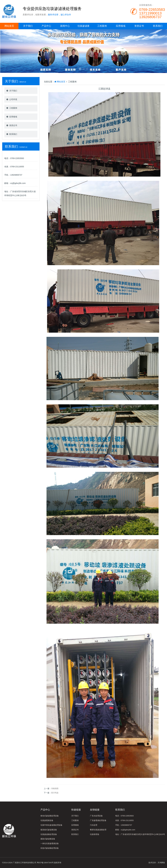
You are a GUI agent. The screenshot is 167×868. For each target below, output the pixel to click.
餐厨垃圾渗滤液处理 (98, 830)
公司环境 (13, 99)
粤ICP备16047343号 (45, 863)
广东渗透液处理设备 (98, 820)
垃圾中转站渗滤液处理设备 (51, 825)
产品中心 (46, 26)
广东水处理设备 (96, 816)
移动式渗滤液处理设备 (50, 816)
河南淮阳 (55, 788)
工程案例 (102, 26)
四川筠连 (55, 793)
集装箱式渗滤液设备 (49, 830)
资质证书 (139, 26)
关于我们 (28, 26)
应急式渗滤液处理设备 (50, 848)
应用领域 (121, 26)
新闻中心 (65, 26)
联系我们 (158, 26)
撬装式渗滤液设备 (48, 839)
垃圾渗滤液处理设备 (49, 834)
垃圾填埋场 (94, 834)
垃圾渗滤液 (83, 26)
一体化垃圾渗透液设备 (50, 843)
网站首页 (9, 26)
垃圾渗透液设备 (47, 820)
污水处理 (94, 825)
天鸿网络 (161, 863)
